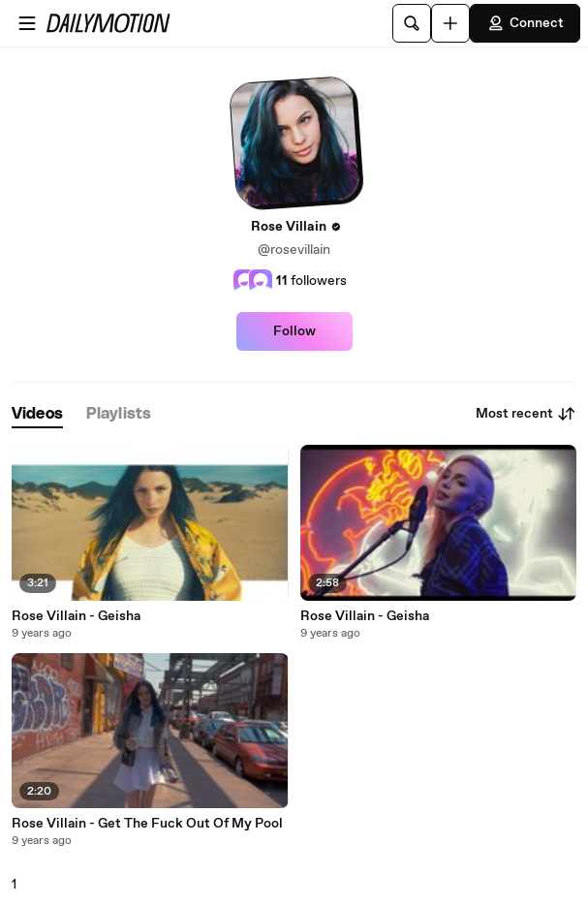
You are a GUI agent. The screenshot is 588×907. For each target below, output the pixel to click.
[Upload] (450, 23)
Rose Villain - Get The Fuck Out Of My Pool (147, 824)
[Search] (412, 23)
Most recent (526, 414)
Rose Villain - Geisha (76, 616)
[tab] (37, 414)
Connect (525, 23)
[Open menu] (27, 23)
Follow (294, 331)
